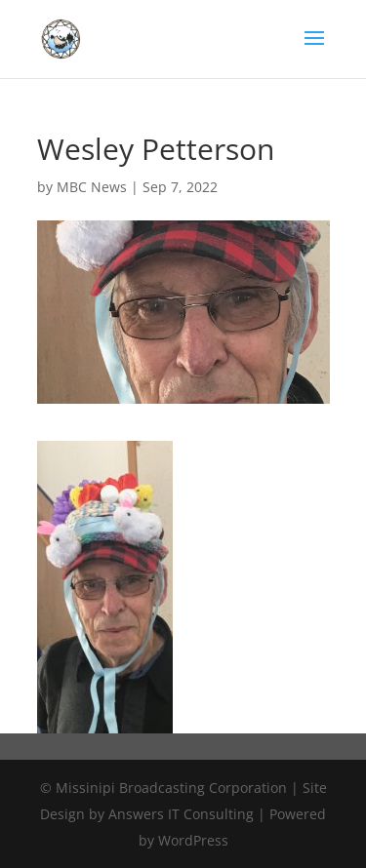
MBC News (92, 187)
